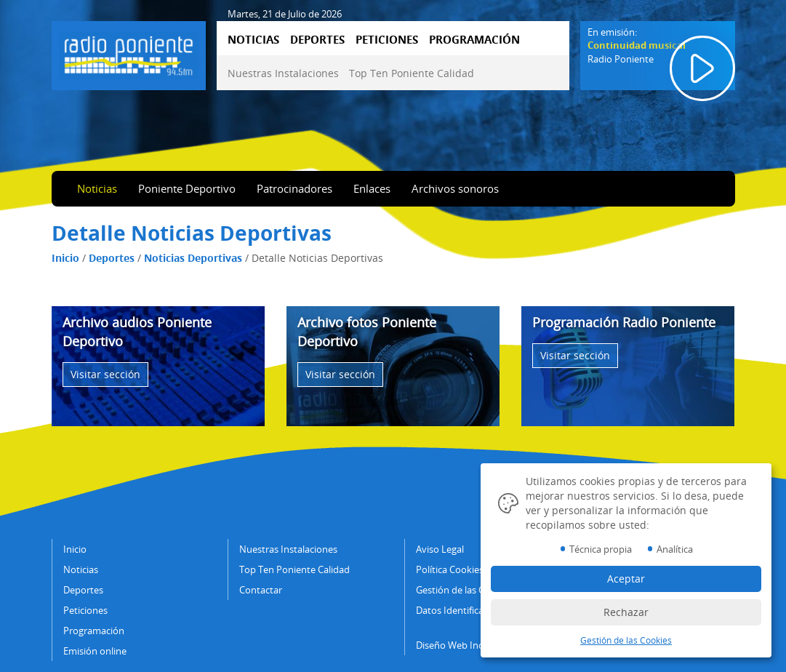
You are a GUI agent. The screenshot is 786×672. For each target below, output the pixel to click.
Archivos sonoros (455, 188)
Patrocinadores (294, 188)
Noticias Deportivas (193, 258)
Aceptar (626, 579)
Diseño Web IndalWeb (464, 645)
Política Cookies (450, 569)
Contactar (261, 590)
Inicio (65, 258)
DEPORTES (317, 39)
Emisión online (95, 651)
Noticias (97, 188)
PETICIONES (387, 39)
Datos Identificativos (460, 610)
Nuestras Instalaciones (283, 73)
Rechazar (626, 612)
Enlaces (372, 188)
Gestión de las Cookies (464, 590)
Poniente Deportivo (187, 188)
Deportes (112, 258)
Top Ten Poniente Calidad (412, 73)
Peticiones (85, 610)
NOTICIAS (253, 39)
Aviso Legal (440, 549)
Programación (94, 631)
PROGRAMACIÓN (474, 39)
